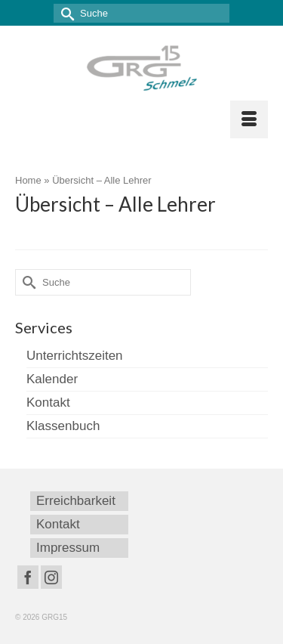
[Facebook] (28, 577)
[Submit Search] (65, 13)
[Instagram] (51, 577)
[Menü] (249, 119)
